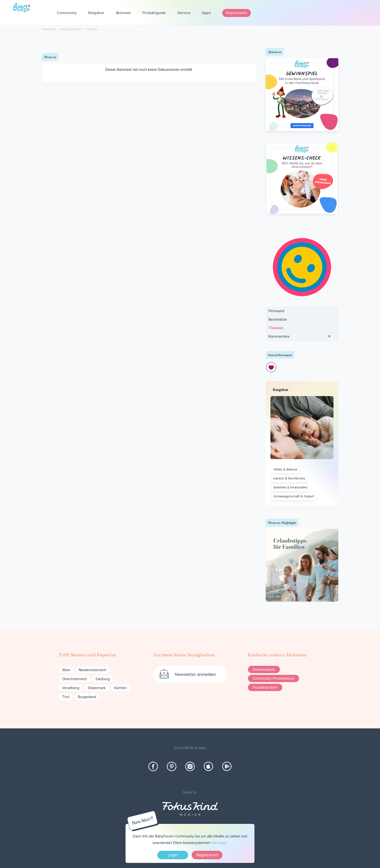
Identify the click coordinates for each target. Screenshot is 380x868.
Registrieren (237, 13)
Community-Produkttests (273, 678)
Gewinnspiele (264, 669)
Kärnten (120, 688)
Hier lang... (219, 843)
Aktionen (123, 13)
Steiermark (97, 688)
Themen (276, 328)
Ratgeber (96, 13)
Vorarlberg (71, 688)
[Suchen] (364, 13)
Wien (66, 670)
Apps (206, 13)
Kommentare (302, 337)
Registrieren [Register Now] (207, 855)
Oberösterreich (75, 679)
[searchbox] (346, 13)
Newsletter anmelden (195, 674)
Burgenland (87, 697)
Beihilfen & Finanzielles (291, 487)
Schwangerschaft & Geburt (294, 496)
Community (67, 13)
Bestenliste (278, 319)
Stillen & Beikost (285, 469)
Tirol (66, 697)
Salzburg (103, 679)
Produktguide (154, 13)
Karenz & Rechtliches (289, 478)
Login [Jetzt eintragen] (173, 855)
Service (184, 13)
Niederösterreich (93, 670)
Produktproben (265, 687)
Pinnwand (276, 311)
